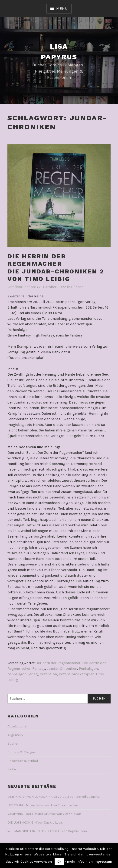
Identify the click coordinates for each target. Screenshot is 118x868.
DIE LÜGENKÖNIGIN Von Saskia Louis (35, 823)
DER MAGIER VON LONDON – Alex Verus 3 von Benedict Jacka (54, 797)
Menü (62, 8)
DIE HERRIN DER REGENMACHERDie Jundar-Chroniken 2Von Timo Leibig (56, 268)
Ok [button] (59, 862)
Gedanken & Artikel (23, 761)
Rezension (48, 674)
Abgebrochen (18, 726)
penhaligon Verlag (23, 674)
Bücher (77, 287)
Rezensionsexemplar (76, 674)
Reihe (12, 769)
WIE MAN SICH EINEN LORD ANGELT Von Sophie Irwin (47, 831)
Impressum (103, 861)
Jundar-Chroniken (62, 668)
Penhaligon (88, 668)
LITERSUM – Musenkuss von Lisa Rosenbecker (43, 805)
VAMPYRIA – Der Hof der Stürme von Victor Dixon (44, 814)
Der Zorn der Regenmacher (58, 663)
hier (70, 436)
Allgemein (15, 735)
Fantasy (39, 668)
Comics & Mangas (22, 752)
